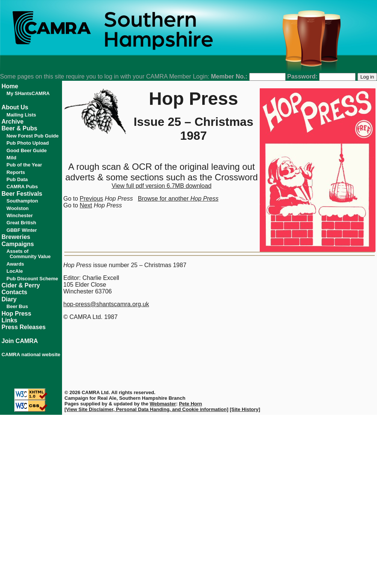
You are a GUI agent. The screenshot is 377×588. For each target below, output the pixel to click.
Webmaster (163, 404)
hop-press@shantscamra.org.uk (106, 304)
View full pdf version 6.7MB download (162, 186)
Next (86, 205)
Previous (91, 199)
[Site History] (245, 409)
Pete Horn (190, 404)
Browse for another (178, 199)
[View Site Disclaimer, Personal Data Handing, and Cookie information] (147, 409)
